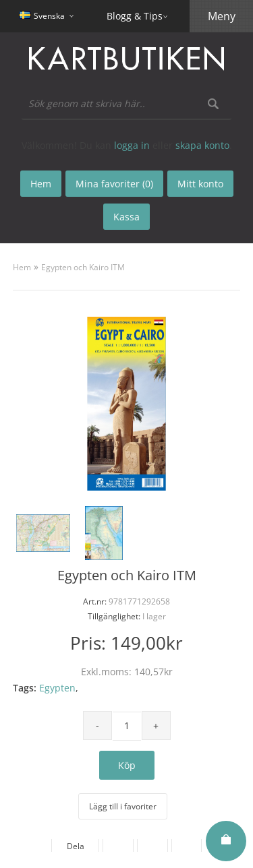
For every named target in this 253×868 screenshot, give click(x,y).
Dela (73, 846)
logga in (132, 145)
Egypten (57, 688)
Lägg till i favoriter (123, 806)
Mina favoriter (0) (114, 184)
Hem (22, 267)
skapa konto (202, 145)
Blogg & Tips (135, 16)
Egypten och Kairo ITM (83, 267)
